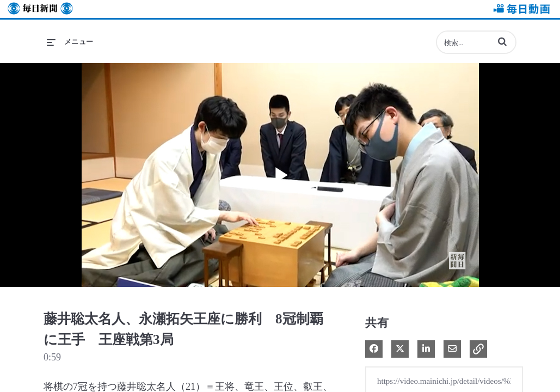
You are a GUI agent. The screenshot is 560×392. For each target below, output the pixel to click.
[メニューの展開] (70, 42)
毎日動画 (520, 9)
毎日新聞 (40, 9)
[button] (502, 41)
